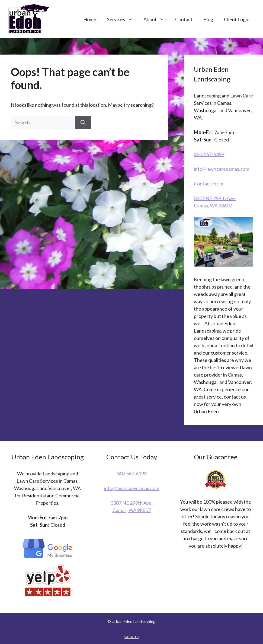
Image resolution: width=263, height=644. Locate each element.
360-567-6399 (209, 154)
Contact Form (209, 184)
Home (90, 19)
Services (123, 19)
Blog (208, 19)
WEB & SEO (131, 637)
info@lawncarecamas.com (222, 169)
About (157, 19)
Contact (184, 19)
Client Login (237, 19)
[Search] (83, 123)
